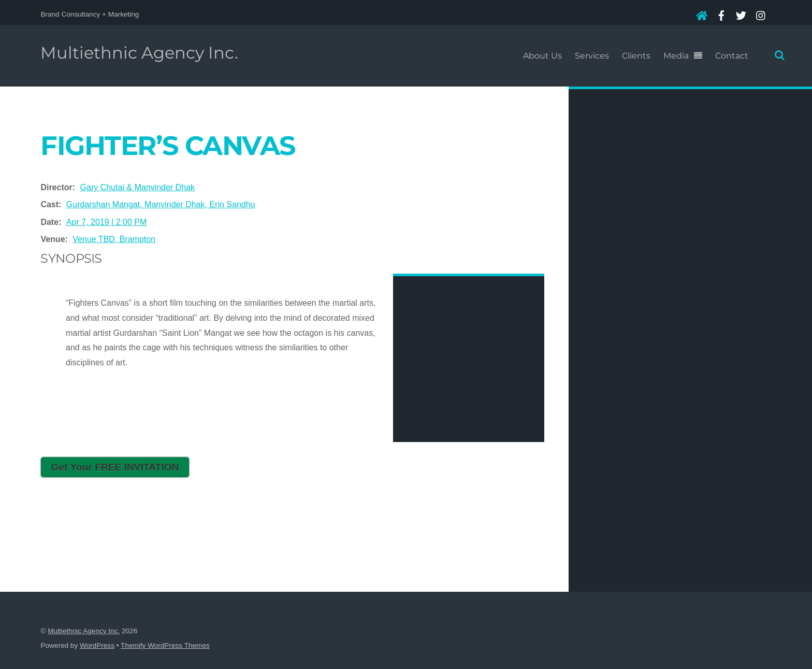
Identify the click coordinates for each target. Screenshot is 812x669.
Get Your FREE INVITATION (115, 467)
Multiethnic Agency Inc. (84, 631)
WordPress (97, 645)
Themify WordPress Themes (165, 645)
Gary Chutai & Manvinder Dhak (137, 187)
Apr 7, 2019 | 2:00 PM (106, 222)
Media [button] (676, 56)
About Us (542, 56)
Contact (732, 56)
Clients (636, 56)
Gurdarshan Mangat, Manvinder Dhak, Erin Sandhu (161, 204)
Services (592, 56)
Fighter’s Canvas (168, 145)
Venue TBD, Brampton (114, 239)
